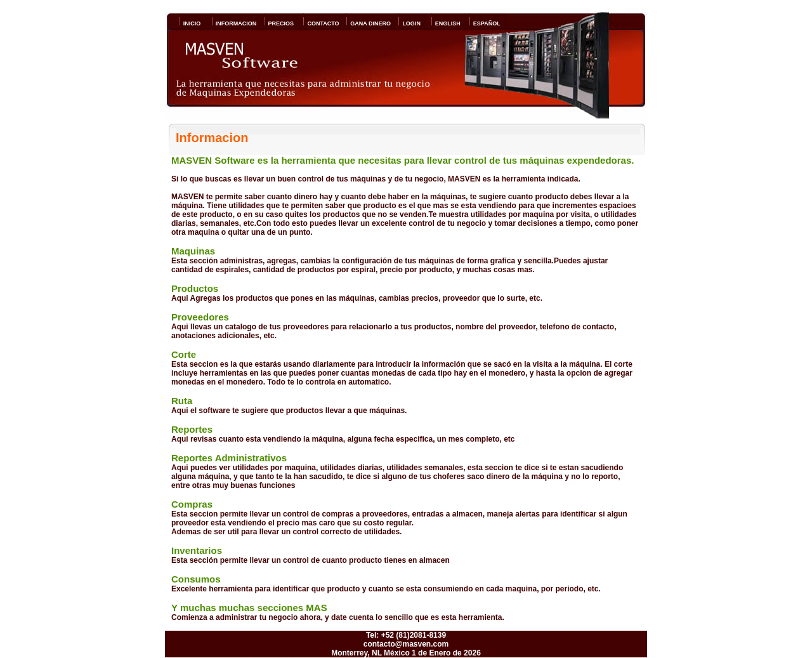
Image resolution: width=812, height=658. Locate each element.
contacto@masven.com (406, 644)
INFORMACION (234, 23)
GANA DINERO (369, 23)
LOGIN (409, 23)
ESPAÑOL (485, 23)
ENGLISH (446, 23)
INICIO (190, 23)
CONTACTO (321, 23)
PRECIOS (279, 23)
